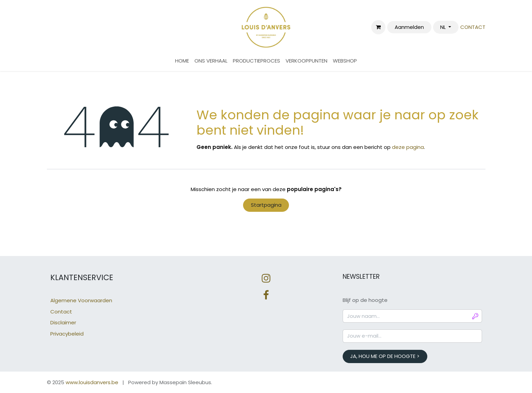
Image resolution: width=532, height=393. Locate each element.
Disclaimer (63, 322)
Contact (61, 312)
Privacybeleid (67, 334)
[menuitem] (182, 61)
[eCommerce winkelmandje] (378, 27)
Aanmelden (409, 27)
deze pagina (408, 147)
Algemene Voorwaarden (81, 300)
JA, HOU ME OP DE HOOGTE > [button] (385, 356)
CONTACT (473, 27)
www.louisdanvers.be (92, 382)
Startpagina (266, 205)
